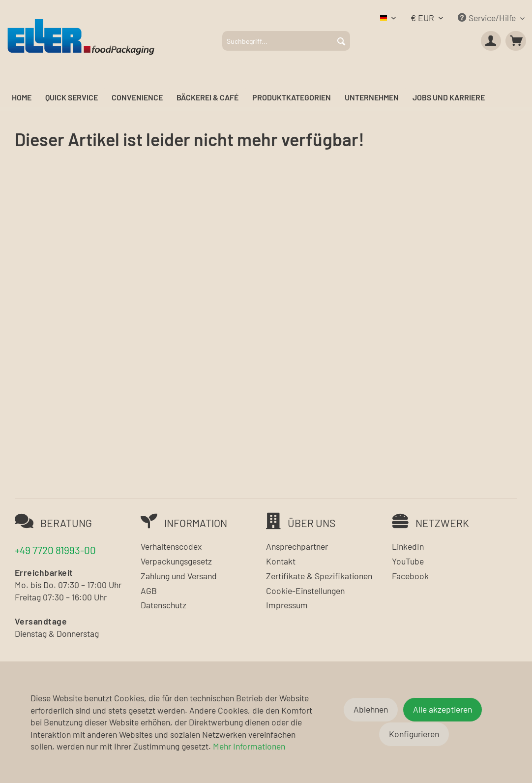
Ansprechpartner (297, 546)
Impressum (287, 605)
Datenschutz (163, 605)
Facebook (410, 576)
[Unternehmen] (372, 98)
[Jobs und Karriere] (449, 98)
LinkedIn (408, 546)
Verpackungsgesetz (176, 561)
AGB (149, 591)
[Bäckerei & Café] (207, 98)
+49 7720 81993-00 (55, 550)
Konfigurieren (414, 734)
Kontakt (281, 561)
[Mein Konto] (491, 41)
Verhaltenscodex (171, 546)
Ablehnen (371, 709)
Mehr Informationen (249, 746)
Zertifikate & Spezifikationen (319, 576)
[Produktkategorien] (292, 98)
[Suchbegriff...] (286, 41)
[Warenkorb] (516, 41)
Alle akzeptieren (443, 709)
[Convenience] (137, 98)
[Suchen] (341, 41)
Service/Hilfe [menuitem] (488, 18)
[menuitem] (286, 41)
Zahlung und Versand (179, 576)
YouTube (408, 561)
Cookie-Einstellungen (305, 591)
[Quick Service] (72, 98)
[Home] (22, 98)
